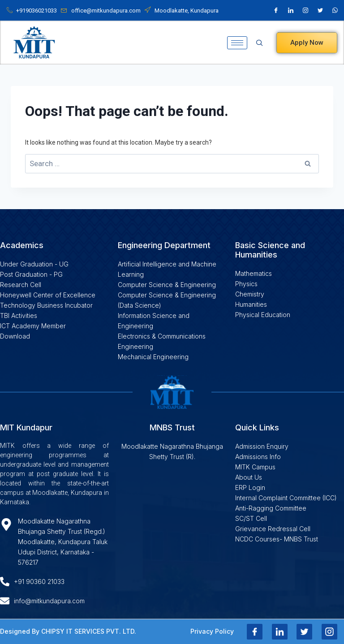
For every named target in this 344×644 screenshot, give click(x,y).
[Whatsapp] (335, 10)
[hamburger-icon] (237, 43)
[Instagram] (305, 10)
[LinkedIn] (291, 10)
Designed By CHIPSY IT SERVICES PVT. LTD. (68, 631)
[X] (320, 10)
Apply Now (307, 43)
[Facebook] (276, 10)
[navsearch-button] (262, 43)
